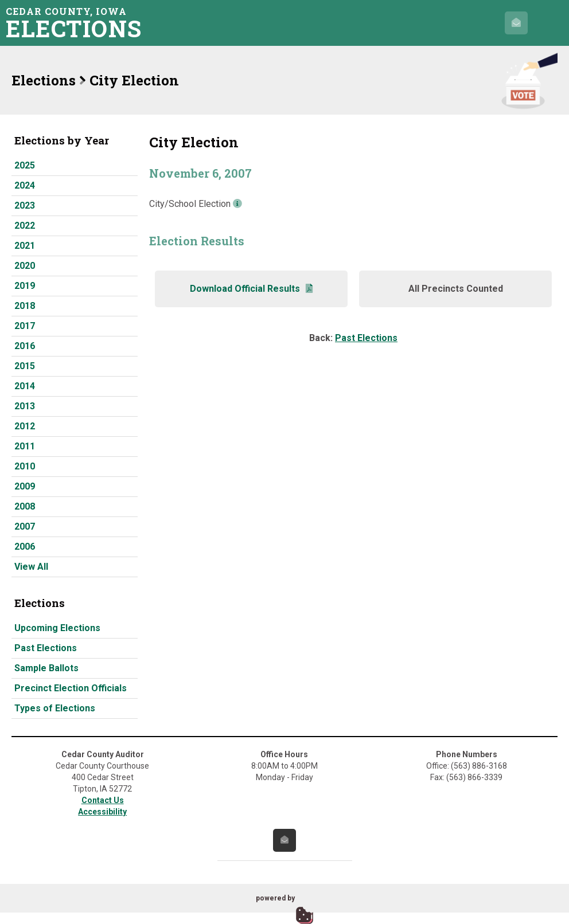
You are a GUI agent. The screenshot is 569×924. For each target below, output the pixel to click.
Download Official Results (251, 289)
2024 (25, 185)
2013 (25, 406)
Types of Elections (55, 708)
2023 (25, 205)
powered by (275, 898)
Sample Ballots (46, 668)
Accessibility (102, 812)
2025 (25, 165)
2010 (25, 466)
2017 (25, 326)
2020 (25, 266)
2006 (25, 547)
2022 (25, 226)
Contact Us (103, 800)
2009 (25, 486)
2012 (25, 426)
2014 (25, 386)
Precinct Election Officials (71, 688)
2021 (25, 246)
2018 (25, 306)
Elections (44, 80)
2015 (25, 366)
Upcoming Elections (57, 628)
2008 (25, 506)
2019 (25, 286)
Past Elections (46, 648)
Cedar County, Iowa (77, 23)
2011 (25, 446)
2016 (25, 346)
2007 (25, 526)
